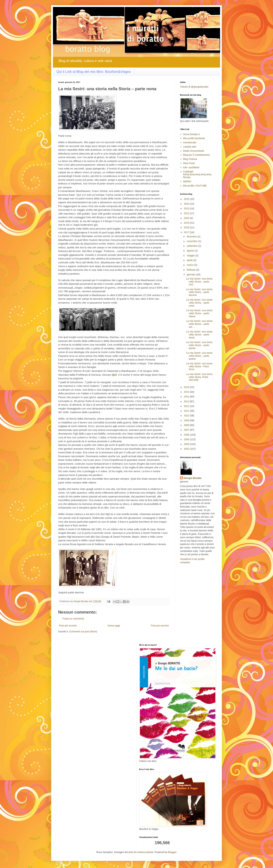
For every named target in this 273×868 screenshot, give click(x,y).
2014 (187, 397)
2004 (187, 444)
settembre (192, 246)
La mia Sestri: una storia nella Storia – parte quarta (199, 356)
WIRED (187, 181)
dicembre (192, 237)
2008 (187, 425)
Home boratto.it (192, 134)
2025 (187, 199)
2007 (187, 430)
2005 (187, 439)
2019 (187, 223)
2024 (187, 204)
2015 (187, 392)
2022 (187, 213)
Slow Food (189, 163)
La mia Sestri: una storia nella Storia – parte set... (199, 324)
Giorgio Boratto (192, 478)
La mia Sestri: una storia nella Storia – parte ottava (199, 313)
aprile (190, 260)
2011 (187, 411)
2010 (187, 416)
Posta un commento (73, 619)
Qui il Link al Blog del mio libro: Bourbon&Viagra (93, 72)
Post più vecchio (160, 626)
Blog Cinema (190, 159)
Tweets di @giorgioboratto (194, 87)
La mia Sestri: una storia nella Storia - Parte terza (199, 366)
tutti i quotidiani (191, 167)
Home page (114, 626)
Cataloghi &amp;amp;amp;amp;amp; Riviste (198, 175)
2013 (187, 401)
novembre (192, 241)
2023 (187, 208)
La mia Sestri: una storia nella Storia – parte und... (199, 282)
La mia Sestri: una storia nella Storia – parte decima (199, 292)
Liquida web (190, 147)
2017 (187, 232)
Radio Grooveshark (194, 151)
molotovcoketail (145, 852)
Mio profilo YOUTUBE (195, 186)
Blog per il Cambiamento (196, 155)
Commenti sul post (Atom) (83, 631)
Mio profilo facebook (194, 138)
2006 (187, 435)
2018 (187, 227)
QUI (114, 375)
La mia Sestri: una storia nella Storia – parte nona (199, 303)
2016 (187, 387)
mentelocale (190, 142)
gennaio (191, 274)
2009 (187, 420)
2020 (187, 218)
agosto (191, 251)
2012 (187, 406)
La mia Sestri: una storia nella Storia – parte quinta (199, 345)
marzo (190, 265)
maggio (191, 255)
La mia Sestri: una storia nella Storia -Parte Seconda (199, 377)
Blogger (172, 852)
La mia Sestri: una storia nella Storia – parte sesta (199, 335)
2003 (187, 449)
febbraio (191, 270)
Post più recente (68, 626)
